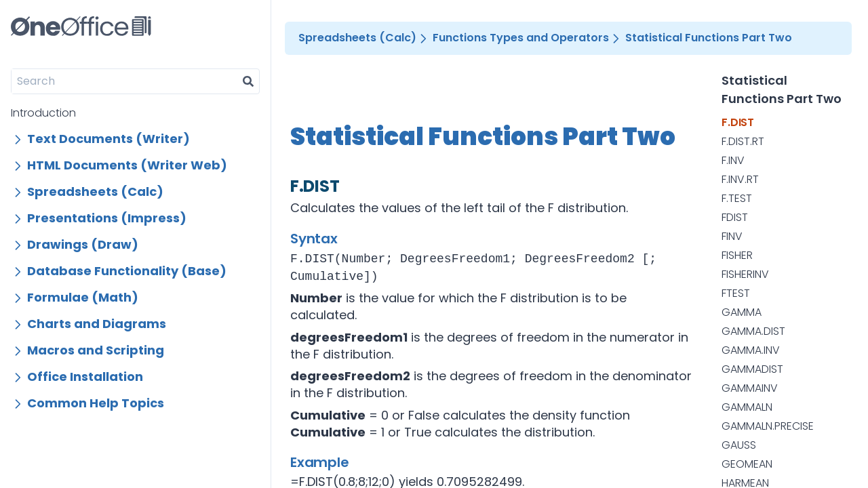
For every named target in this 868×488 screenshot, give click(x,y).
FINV (732, 237)
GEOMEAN (747, 464)
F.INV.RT (740, 180)
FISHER (737, 256)
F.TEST (737, 199)
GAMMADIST (752, 369)
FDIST (735, 218)
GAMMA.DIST (753, 331)
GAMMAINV (750, 388)
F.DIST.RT (743, 142)
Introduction (43, 113)
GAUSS (739, 445)
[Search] (124, 81)
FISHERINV (745, 274)
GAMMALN (747, 407)
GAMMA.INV (751, 350)
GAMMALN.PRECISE (768, 426)
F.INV (733, 161)
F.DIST (738, 123)
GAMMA (742, 312)
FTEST (736, 293)
